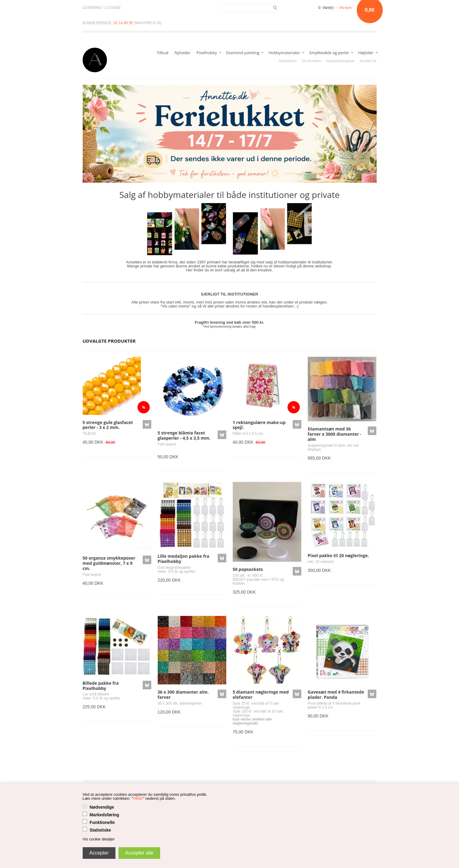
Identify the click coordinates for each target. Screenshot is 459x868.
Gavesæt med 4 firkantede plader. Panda (336, 695)
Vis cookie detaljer (99, 839)
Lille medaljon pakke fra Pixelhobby (184, 559)
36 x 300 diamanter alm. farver (183, 695)
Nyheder (182, 53)
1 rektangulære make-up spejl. (259, 425)
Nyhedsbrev (288, 61)
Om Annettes (311, 61)
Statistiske (100, 830)
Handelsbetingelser (340, 61)
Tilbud (163, 53)
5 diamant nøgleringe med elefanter (261, 695)
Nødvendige (102, 807)
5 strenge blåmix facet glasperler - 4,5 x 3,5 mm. (184, 435)
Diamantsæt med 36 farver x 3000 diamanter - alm (335, 434)
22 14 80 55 (123, 23)
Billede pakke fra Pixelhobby (101, 686)
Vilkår (138, 798)
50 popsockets (248, 569)
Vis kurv (345, 8)
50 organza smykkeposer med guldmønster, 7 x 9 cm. (109, 563)
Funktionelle (102, 822)
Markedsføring (104, 815)
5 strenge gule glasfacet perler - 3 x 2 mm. (108, 425)
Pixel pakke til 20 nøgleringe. (338, 555)
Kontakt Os (368, 61)
